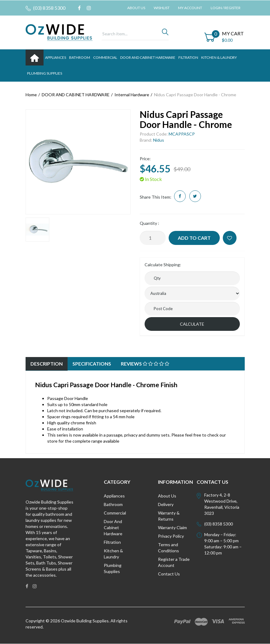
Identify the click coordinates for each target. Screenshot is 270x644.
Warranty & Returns (169, 516)
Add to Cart (194, 238)
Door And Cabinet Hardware (113, 527)
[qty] (192, 278)
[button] (230, 238)
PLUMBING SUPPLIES (45, 73)
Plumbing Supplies (113, 568)
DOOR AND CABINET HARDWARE (148, 57)
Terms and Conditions (168, 548)
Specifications (92, 364)
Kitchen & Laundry (113, 554)
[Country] (192, 294)
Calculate (192, 324)
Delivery (166, 504)
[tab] (47, 364)
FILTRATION (188, 57)
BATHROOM (80, 57)
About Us (136, 8)
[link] (79, 8)
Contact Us (169, 574)
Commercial (105, 57)
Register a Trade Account (174, 562)
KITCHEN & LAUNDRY (219, 57)
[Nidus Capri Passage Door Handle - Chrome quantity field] (153, 238)
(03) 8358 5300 (46, 8)
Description (47, 364)
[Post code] (192, 309)
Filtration (112, 542)
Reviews (145, 364)
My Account (190, 8)
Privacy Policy (171, 536)
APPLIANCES (56, 57)
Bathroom (113, 504)
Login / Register (226, 8)
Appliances (114, 496)
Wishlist (162, 8)
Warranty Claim (172, 527)
